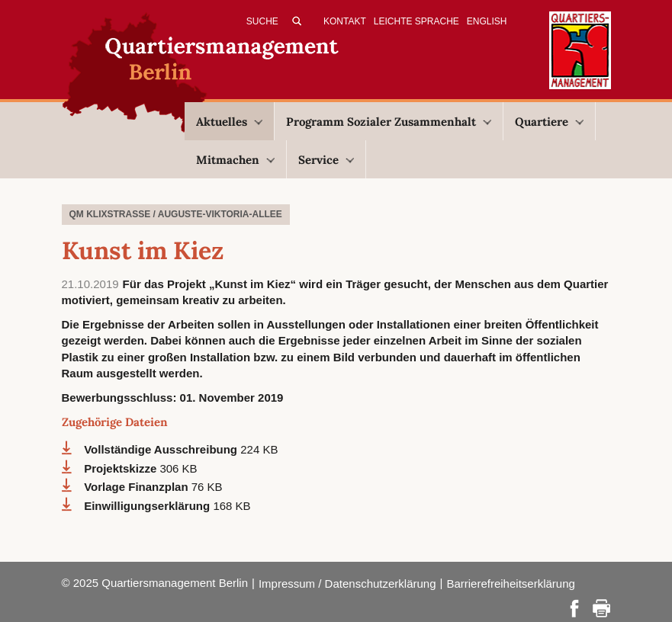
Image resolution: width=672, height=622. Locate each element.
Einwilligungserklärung (148, 506)
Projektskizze (122, 468)
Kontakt (345, 21)
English (487, 21)
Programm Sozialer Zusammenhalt (389, 122)
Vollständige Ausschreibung (162, 449)
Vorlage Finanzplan (138, 487)
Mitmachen (235, 160)
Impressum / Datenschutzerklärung (347, 584)
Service (326, 160)
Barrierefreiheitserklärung (510, 584)
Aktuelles (229, 122)
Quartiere (549, 122)
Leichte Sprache (416, 21)
